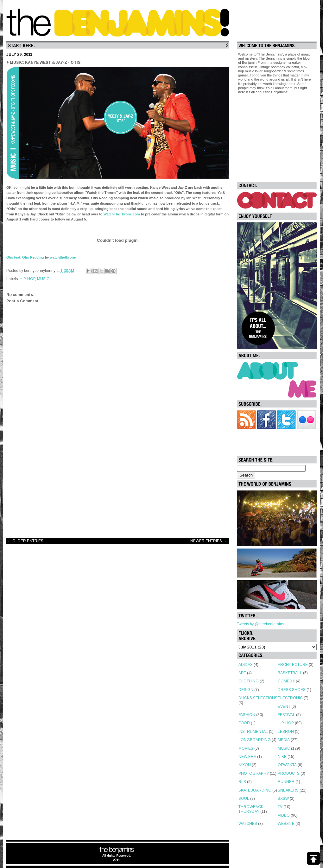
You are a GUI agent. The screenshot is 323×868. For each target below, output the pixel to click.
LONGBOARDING (255, 740)
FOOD (244, 723)
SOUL (244, 799)
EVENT (284, 707)
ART (242, 673)
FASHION (247, 715)
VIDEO (284, 815)
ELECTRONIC (290, 698)
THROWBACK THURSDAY (251, 809)
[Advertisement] (118, 482)
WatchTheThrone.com (122, 214)
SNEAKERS (288, 790)
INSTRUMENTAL (253, 732)
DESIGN (246, 690)
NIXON (245, 765)
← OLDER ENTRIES (25, 541)
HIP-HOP (27, 279)
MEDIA (284, 740)
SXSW (283, 799)
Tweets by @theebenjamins (260, 624)
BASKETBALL (290, 673)
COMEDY (286, 681)
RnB (242, 782)
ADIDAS (246, 665)
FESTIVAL (286, 715)
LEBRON (286, 732)
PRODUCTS (289, 773)
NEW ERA (247, 757)
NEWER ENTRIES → (209, 541)
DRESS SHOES (292, 690)
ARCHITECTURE (293, 665)
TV (280, 807)
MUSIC (43, 279)
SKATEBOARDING (255, 790)
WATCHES (248, 824)
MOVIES (246, 748)
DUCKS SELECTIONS (258, 698)
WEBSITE (286, 824)
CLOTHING (249, 681)
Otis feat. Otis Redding (25, 257)
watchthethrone (63, 257)
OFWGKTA (287, 765)
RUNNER (286, 782)
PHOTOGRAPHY (254, 773)
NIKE (282, 757)
